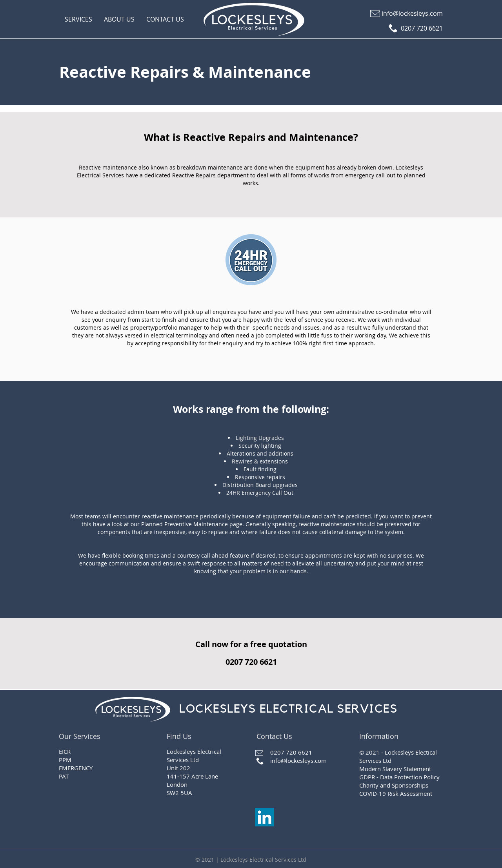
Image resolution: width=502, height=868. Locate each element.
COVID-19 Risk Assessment (396, 793)
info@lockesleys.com (298, 760)
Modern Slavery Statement (395, 769)
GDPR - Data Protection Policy (399, 777)
